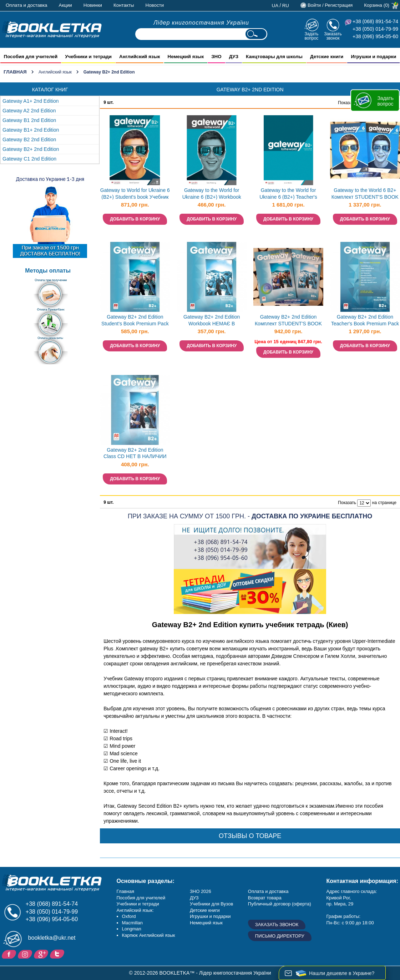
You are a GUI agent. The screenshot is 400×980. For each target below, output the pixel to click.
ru (286, 6)
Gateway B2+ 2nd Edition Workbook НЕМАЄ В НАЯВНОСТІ (212, 321)
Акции (65, 5)
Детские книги (205, 910)
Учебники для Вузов (211, 904)
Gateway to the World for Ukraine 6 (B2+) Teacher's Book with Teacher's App (288, 194)
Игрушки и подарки (210, 916)
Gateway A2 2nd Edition (29, 111)
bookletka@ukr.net (52, 938)
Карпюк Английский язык (149, 935)
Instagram (26, 954)
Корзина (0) (377, 5)
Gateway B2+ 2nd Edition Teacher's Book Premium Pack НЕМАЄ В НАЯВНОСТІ (365, 321)
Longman (132, 929)
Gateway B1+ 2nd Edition (31, 130)
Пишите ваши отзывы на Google (42, 954)
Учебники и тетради (138, 904)
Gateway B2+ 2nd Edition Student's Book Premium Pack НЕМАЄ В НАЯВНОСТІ (135, 321)
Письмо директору (280, 936)
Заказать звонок (333, 36)
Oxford (129, 916)
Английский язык (55, 72)
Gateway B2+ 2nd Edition (31, 149)
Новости (155, 5)
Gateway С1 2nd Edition (29, 159)
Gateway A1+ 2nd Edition (31, 101)
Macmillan (133, 923)
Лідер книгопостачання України (201, 23)
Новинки (93, 5)
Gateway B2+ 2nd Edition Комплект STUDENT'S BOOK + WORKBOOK (288, 321)
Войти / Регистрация (330, 5)
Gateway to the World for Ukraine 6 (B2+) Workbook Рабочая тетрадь (212, 194)
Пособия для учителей (141, 898)
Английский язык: (135, 910)
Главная (15, 72)
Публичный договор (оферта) (280, 904)
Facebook (10, 954)
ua (275, 6)
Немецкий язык (206, 923)
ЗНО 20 (198, 891)
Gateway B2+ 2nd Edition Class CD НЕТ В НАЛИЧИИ (135, 453)
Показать (347, 103)
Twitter (58, 954)
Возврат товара (265, 898)
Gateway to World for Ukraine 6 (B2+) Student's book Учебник (135, 194)
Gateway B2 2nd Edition (29, 139)
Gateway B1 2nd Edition (29, 120)
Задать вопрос (311, 36)
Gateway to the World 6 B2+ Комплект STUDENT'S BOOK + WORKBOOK (365, 194)
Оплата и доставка (27, 5)
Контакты (124, 5)
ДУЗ (194, 898)
